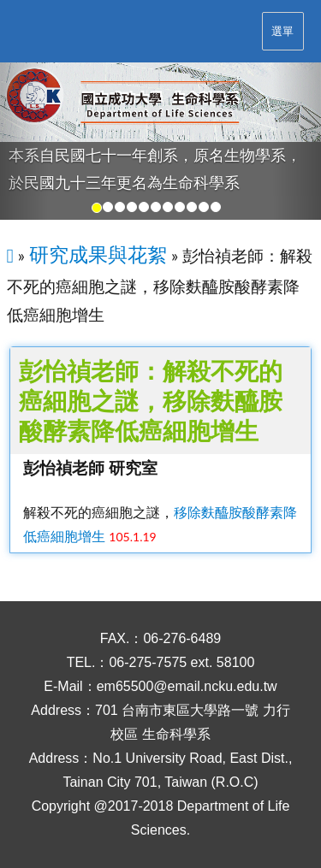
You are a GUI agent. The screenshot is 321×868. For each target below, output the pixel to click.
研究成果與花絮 (98, 254)
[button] (24, 142)
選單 (283, 31)
